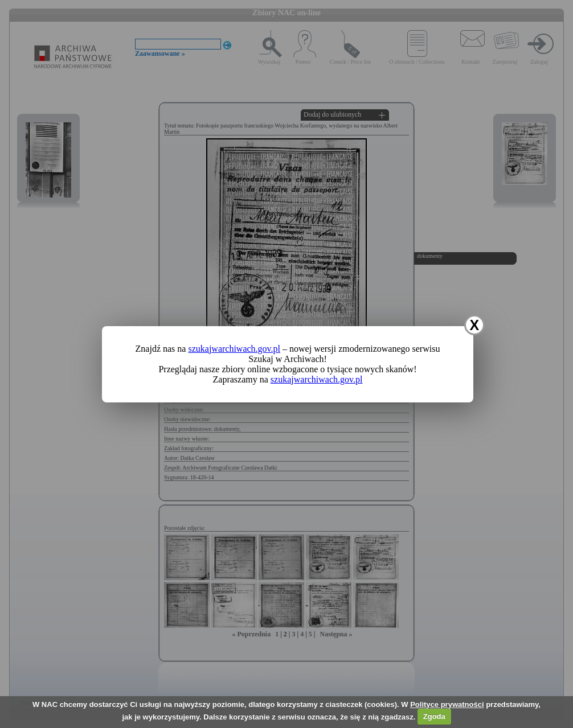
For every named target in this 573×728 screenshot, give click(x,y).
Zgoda (434, 716)
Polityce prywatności (447, 704)
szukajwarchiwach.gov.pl (234, 349)
